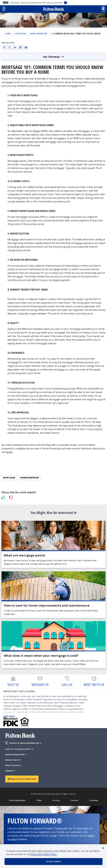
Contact (75, 800)
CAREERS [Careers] (10, 771)
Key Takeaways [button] (54, 57)
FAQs (39, 800)
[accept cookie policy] (53, 862)
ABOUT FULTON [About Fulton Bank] (13, 765)
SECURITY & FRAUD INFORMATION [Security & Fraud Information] (26, 743)
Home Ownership (39, 34)
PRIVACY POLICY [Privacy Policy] (13, 760)
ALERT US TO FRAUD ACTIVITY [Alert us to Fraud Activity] (19, 749)
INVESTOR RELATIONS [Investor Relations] (16, 755)
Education (20, 34)
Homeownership (30, 478)
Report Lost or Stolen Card (22, 779)
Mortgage (9, 478)
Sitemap (94, 800)
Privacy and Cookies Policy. (44, 854)
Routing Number (17, 800)
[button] (4, 9)
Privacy (56, 800)
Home (8, 34)
